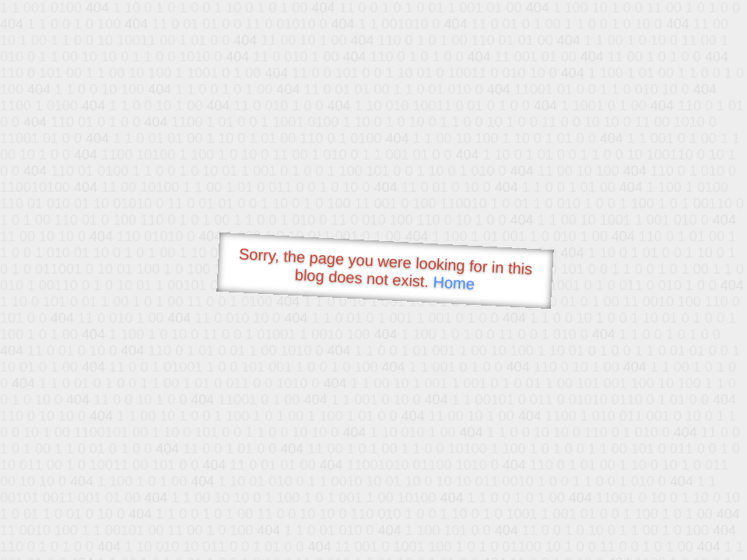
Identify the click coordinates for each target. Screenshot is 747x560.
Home (454, 283)
